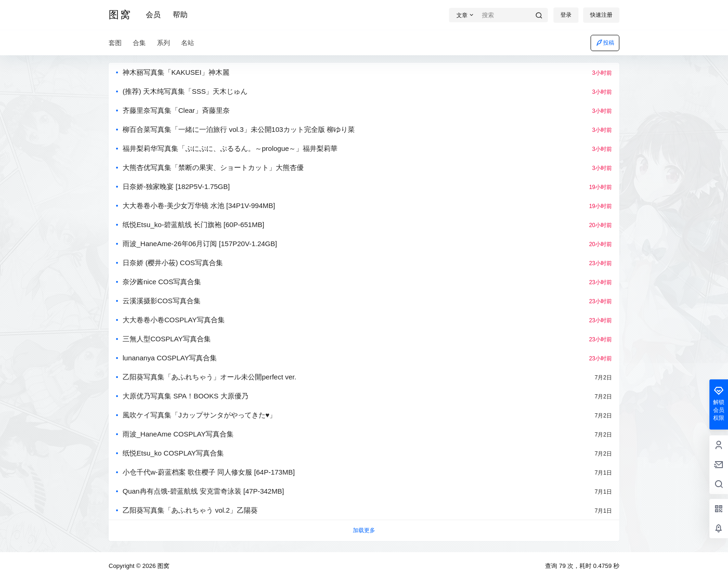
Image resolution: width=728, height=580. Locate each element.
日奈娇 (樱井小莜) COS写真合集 (173, 263)
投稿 (605, 43)
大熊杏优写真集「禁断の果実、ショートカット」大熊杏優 (213, 167)
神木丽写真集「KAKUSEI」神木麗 (176, 72)
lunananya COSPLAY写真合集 (170, 358)
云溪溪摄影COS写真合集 (162, 301)
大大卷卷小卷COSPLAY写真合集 (174, 320)
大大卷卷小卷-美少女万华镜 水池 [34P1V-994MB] (199, 205)
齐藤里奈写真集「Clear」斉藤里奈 (176, 110)
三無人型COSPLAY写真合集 (167, 339)
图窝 (162, 566)
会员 (153, 15)
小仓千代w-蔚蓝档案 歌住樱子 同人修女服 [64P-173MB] (209, 472)
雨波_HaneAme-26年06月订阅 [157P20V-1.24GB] (200, 244)
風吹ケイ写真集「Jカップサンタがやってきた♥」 (199, 415)
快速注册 (601, 15)
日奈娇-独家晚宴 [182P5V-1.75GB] (176, 186)
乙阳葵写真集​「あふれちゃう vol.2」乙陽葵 (190, 510)
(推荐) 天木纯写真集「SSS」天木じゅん (185, 91)
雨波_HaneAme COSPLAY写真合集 (178, 434)
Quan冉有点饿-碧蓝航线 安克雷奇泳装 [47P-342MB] (203, 491)
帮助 (180, 15)
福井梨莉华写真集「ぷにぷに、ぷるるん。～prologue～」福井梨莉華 (230, 148)
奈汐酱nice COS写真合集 (162, 282)
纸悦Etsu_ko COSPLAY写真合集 (173, 453)
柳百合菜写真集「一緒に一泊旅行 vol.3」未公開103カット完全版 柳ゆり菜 (239, 129)
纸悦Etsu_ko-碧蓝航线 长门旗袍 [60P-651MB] (193, 225)
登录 (566, 15)
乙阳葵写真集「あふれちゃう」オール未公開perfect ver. (209, 377)
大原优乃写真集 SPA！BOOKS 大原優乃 (185, 396)
